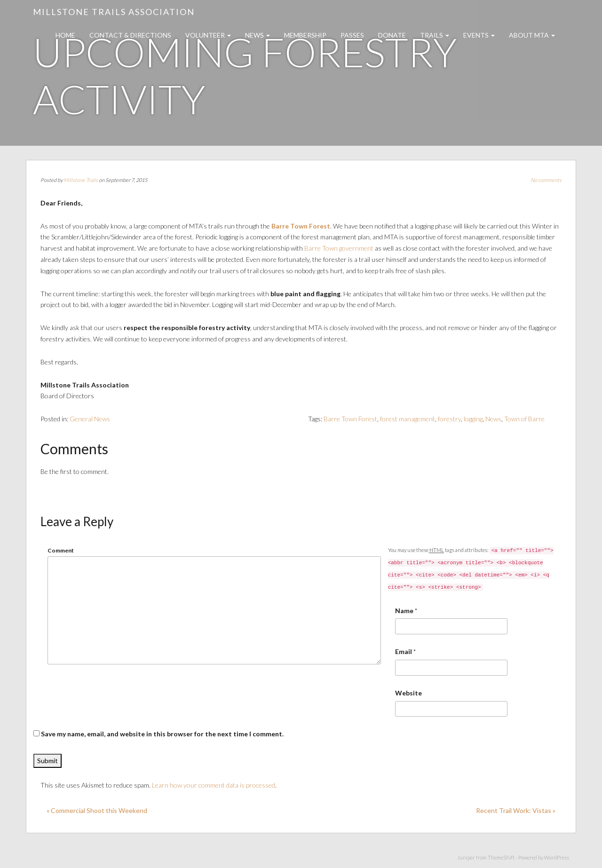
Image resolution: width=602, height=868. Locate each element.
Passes (352, 35)
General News (90, 419)
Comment (61, 550)
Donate (392, 35)
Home (65, 35)
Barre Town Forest (301, 226)
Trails (435, 35)
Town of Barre (524, 419)
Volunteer (208, 35)
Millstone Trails (81, 180)
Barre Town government (339, 248)
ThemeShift (501, 857)
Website (408, 693)
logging (473, 419)
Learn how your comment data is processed (214, 785)
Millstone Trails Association (114, 12)
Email (404, 651)
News (257, 35)
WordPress (557, 857)
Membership (305, 35)
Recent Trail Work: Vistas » (516, 810)
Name (404, 611)
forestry (449, 419)
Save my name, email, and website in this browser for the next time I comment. (162, 734)
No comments (546, 180)
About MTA (532, 35)
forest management (408, 419)
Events (479, 35)
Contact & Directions (130, 35)
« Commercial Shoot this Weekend (97, 810)
